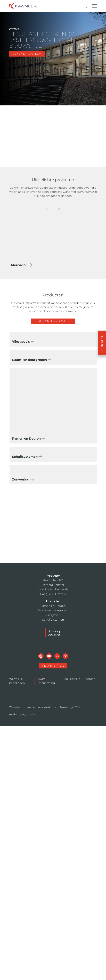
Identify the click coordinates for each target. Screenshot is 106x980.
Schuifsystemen (53, 620)
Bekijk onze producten (53, 321)
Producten (53, 576)
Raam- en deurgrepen (53, 610)
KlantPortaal (53, 666)
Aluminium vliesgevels (53, 589)
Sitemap (90, 679)
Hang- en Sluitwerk (53, 594)
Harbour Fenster (53, 585)
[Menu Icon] (95, 7)
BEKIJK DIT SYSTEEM (27, 54)
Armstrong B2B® (70, 707)
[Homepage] (23, 6)
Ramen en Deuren (53, 606)
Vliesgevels (53, 615)
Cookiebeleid (71, 679)
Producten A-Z (53, 580)
